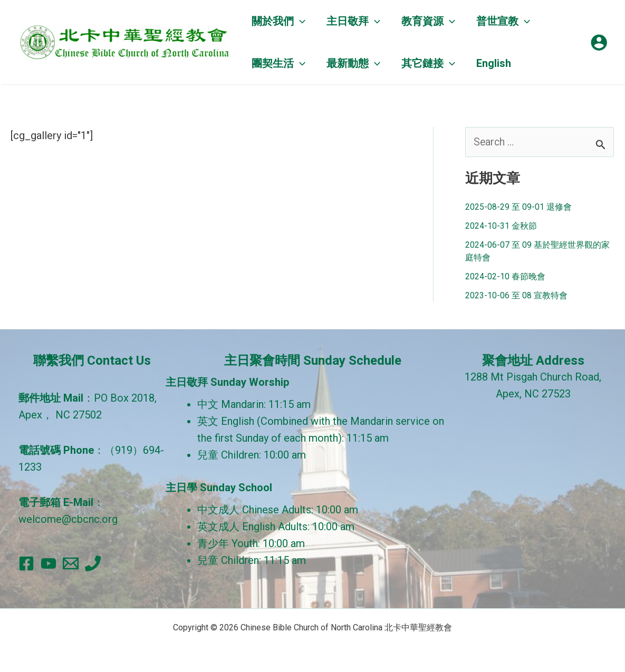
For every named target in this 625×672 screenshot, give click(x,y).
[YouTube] (49, 563)
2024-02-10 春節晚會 (505, 277)
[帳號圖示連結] (599, 42)
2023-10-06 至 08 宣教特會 (516, 296)
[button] (278, 21)
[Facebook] (26, 563)
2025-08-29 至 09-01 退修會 (518, 207)
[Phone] (93, 563)
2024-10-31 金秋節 (501, 226)
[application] (300, 21)
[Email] (71, 563)
